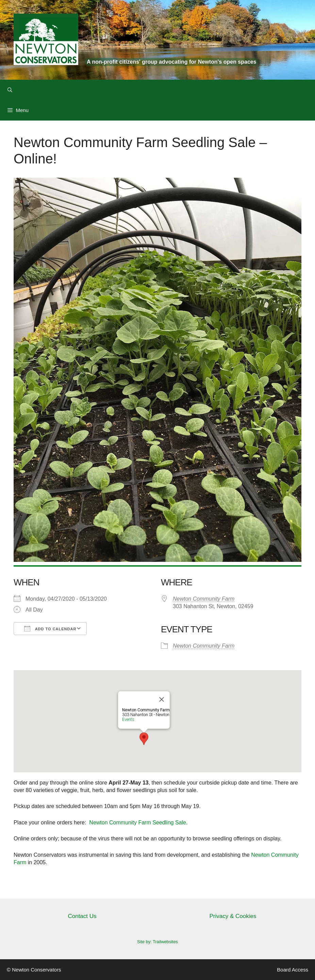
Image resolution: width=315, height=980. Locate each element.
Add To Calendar (50, 629)
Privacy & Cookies (233, 916)
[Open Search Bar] (10, 90)
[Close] (162, 699)
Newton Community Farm (204, 599)
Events (128, 720)
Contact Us (82, 916)
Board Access (293, 970)
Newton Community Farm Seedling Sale (138, 823)
